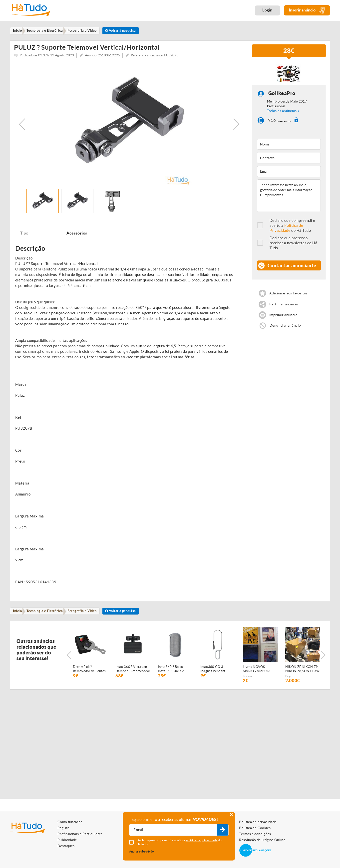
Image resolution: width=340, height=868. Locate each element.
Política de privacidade (258, 822)
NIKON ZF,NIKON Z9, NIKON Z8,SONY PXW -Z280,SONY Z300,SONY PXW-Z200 (303, 673)
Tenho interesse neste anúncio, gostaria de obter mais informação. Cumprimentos (289, 199)
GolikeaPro (282, 96)
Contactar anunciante (292, 271)
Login (267, 10)
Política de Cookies (255, 828)
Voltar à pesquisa (127, 31)
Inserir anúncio (307, 10)
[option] (129, 127)
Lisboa (247, 680)
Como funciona (70, 822)
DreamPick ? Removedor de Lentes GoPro (89, 673)
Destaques (66, 846)
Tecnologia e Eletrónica (47, 615)
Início (19, 615)
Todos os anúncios (282, 114)
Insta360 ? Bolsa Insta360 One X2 (171, 673)
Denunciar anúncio (286, 335)
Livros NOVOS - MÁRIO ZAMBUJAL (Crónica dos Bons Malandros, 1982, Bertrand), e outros (258, 673)
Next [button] (236, 127)
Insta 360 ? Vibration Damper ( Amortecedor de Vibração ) (133, 673)
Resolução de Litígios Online (262, 840)
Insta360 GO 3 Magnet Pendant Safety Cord (213, 673)
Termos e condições (255, 834)
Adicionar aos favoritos (290, 302)
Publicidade (67, 840)
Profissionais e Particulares (80, 834)
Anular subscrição (142, 851)
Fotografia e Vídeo (86, 615)
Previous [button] (22, 127)
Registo (63, 828)
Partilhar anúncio (284, 313)
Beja (288, 680)
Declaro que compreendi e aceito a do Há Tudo (292, 229)
